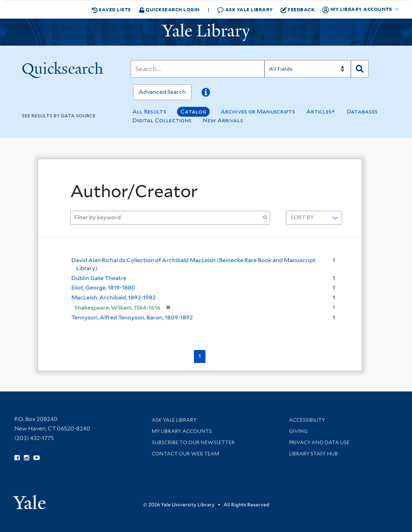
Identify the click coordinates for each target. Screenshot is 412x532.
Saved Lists (111, 9)
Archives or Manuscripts (258, 112)
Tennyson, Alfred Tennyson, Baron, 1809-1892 (132, 317)
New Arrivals (223, 120)
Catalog (193, 112)
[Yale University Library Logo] (206, 32)
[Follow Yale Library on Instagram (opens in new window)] (27, 458)
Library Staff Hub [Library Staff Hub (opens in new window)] (313, 454)
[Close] (342, 173)
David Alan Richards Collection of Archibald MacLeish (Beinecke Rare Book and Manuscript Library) (193, 264)
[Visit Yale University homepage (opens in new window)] (29, 500)
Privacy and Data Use (319, 442)
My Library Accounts (182, 431)
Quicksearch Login (169, 9)
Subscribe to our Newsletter (193, 442)
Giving (298, 431)
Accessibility (307, 420)
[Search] (198, 69)
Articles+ (321, 112)
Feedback (298, 9)
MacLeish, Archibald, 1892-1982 (113, 297)
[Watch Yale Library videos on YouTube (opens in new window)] (37, 458)
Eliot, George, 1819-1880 (103, 288)
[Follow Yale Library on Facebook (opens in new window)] (17, 458)
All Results (149, 112)
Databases (362, 112)
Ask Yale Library (245, 10)
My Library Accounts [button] (358, 9)
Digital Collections (162, 120)
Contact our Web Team (185, 454)
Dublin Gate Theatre (99, 278)
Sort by (302, 217)
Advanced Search (162, 92)
